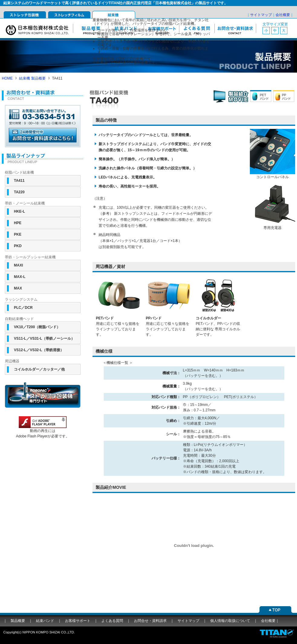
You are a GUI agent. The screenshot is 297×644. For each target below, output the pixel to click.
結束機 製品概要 (32, 78)
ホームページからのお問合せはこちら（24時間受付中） (43, 137)
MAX (18, 288)
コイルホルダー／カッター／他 (39, 369)
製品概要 (18, 621)
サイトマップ (261, 15)
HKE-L (20, 211)
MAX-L (20, 277)
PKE (18, 234)
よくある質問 (112, 621)
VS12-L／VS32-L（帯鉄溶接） (39, 350)
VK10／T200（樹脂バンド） (37, 327)
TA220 (19, 192)
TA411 (19, 181)
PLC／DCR (23, 308)
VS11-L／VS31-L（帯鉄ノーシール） (44, 338)
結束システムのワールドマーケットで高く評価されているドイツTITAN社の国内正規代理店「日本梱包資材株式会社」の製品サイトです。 (116, 3)
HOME (7, 78)
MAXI (18, 265)
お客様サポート (78, 621)
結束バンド (45, 621)
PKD (18, 246)
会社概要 (283, 15)
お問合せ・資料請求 (235, 28)
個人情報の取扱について (230, 621)
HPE (18, 223)
